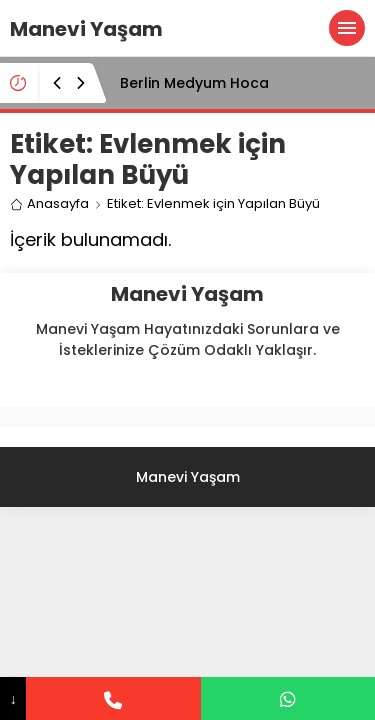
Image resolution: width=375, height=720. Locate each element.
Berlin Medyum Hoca (194, 83)
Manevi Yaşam (86, 29)
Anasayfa (49, 203)
